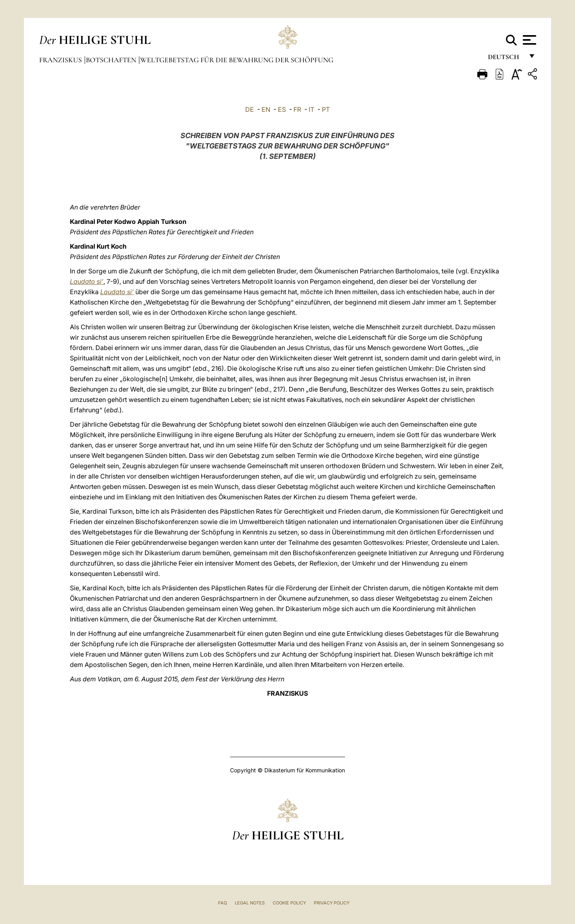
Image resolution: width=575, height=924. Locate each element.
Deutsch (506, 59)
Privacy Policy (332, 903)
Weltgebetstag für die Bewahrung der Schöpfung (237, 60)
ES (282, 109)
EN (266, 109)
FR (297, 109)
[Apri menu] (528, 40)
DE (250, 109)
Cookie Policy (289, 903)
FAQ (222, 903)
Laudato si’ (87, 281)
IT (311, 109)
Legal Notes (250, 903)
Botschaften (112, 60)
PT (326, 109)
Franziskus (61, 60)
